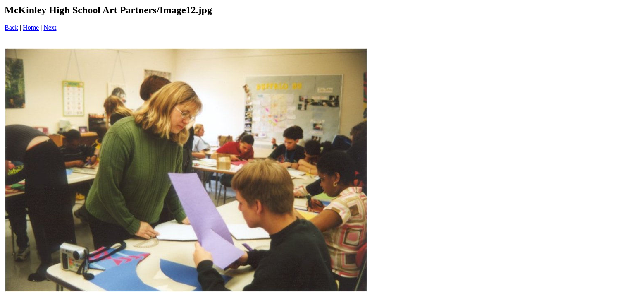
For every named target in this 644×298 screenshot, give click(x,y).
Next (50, 28)
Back (11, 28)
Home (31, 28)
